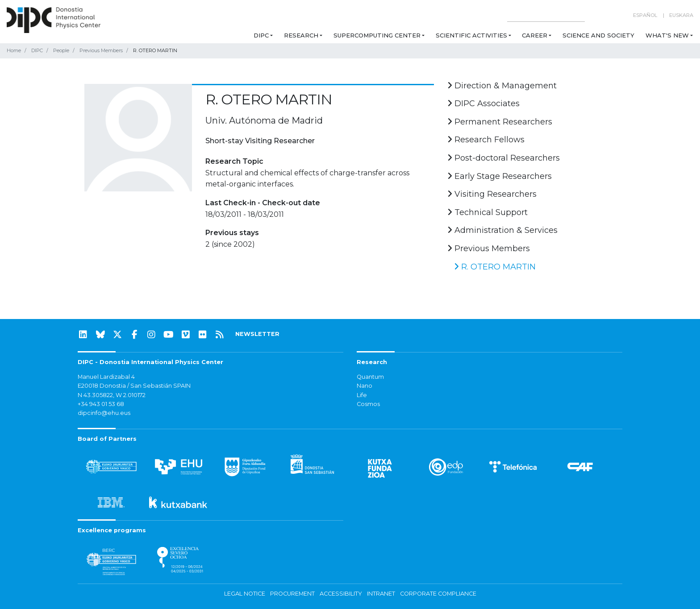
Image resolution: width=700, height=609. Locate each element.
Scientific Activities (471, 35)
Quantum (370, 377)
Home (14, 50)
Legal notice (245, 594)
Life (362, 395)
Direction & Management (502, 86)
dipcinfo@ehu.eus (104, 413)
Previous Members (101, 50)
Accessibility (341, 594)
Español (645, 15)
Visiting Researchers (492, 194)
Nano (365, 386)
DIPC (261, 35)
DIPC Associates (483, 104)
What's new (667, 35)
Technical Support (487, 212)
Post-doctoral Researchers (504, 158)
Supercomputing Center (377, 35)
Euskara (681, 15)
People (61, 50)
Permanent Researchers (500, 122)
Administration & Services (502, 230)
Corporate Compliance (438, 594)
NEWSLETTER (257, 334)
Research (301, 35)
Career (535, 35)
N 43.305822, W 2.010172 (112, 395)
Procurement (292, 594)
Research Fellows (486, 140)
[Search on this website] (546, 15)
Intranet (381, 594)
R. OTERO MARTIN (495, 267)
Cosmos (368, 404)
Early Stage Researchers (500, 176)
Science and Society (598, 35)
